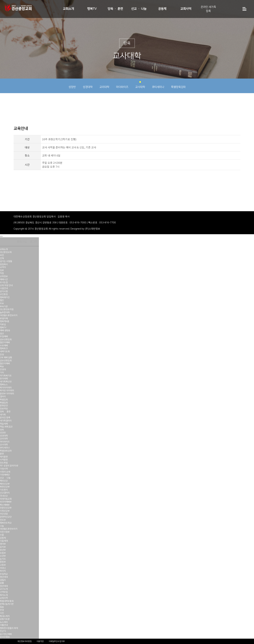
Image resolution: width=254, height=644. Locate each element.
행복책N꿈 (5, 321)
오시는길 (4, 282)
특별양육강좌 (178, 85)
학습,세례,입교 (6, 427)
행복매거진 (5, 297)
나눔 (2, 526)
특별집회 (4, 400)
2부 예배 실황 (6, 357)
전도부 (3, 520)
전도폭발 (4, 463)
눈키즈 (3, 559)
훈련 (2, 454)
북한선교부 (5, 487)
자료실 (3, 324)
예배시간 (4, 279)
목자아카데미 (6, 388)
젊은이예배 (5, 342)
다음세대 (4, 541)
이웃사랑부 (5, 532)
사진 (2, 613)
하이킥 (3, 571)
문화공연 (4, 406)
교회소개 (68, 9)
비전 (2, 255)
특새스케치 (5, 616)
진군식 (3, 631)
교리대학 (104, 85)
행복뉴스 (4, 385)
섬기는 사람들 (6, 261)
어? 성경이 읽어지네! (9, 466)
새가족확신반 (6, 382)
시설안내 (4, 288)
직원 (2, 273)
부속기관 (4, 306)
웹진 (2, 300)
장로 (2, 270)
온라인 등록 (5, 418)
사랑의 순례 (5, 472)
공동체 (162, 9)
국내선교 (4, 496)
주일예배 (4, 336)
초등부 (3, 553)
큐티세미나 (158, 85)
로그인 (34, 242)
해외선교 (4, 481)
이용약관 (40, 641)
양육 (2, 430)
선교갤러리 (5, 493)
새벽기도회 (5, 351)
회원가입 (22, 242)
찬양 (2, 355)
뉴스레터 (4, 622)
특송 (2, 367)
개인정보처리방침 (24, 641)
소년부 (3, 556)
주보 (2, 303)
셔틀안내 (4, 625)
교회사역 (186, 9)
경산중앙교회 (6, 252)
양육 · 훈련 (115, 9)
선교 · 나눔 (139, 9)
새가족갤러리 (6, 421)
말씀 (2, 607)
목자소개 (4, 595)
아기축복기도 (6, 376)
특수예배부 (5, 505)
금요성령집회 (6, 339)
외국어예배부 (6, 502)
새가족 (3, 415)
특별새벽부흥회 (7, 601)
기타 (2, 373)
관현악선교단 (6, 517)
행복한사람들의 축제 (9, 628)
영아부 (3, 544)
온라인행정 (5, 637)
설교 (2, 333)
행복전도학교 (6, 523)
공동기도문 (5, 619)
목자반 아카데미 (7, 391)
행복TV (92, 9)
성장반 (72, 85)
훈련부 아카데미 (7, 394)
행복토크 (4, 348)
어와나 (3, 568)
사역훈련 (4, 460)
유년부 (3, 550)
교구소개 (4, 589)
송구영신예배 (6, 634)
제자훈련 (4, 457)
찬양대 (3, 369)
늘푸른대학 (5, 312)
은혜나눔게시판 (7, 604)
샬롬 (2, 583)
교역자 (3, 267)
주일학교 (4, 574)
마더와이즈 (122, 85)
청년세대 (4, 577)
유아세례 (4, 379)
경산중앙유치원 (7, 309)
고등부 (3, 565)
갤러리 (3, 397)
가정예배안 (5, 475)
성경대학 (88, 85)
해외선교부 (5, 484)
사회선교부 (5, 511)
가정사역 (4, 469)
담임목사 (4, 264)
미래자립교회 (6, 499)
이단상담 (4, 514)
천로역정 (4, 409)
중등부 (3, 562)
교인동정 (4, 294)
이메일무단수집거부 (57, 641)
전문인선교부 (6, 508)
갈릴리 (3, 580)
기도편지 (4, 490)
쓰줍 (2, 535)
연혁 (2, 258)
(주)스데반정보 (93, 229)
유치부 (3, 547)
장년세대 (4, 586)
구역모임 (4, 592)
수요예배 (4, 345)
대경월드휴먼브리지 (9, 315)
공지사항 (4, 291)
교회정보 (4, 276)
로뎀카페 (4, 318)
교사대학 (140, 85)
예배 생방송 (5, 330)
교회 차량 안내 (6, 285)
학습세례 (4, 424)
